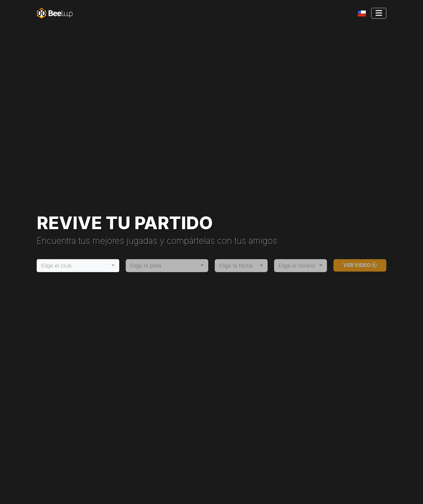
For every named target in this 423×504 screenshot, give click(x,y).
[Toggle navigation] (363, 13)
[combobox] (78, 266)
